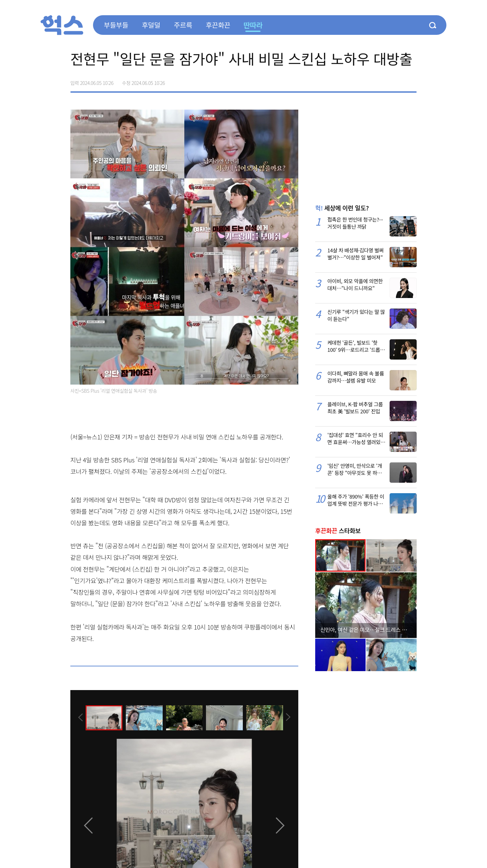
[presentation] (79, 717)
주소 (411, 81)
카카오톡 (397, 81)
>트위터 (383, 81)
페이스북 (369, 81)
